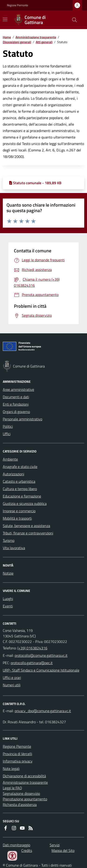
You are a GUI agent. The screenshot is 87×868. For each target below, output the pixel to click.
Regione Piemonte (18, 5)
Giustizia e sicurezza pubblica (25, 503)
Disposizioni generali (17, 42)
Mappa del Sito (63, 850)
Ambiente (10, 459)
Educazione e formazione (22, 496)
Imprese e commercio (19, 511)
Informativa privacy (18, 761)
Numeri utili (12, 685)
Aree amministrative (18, 389)
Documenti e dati (16, 397)
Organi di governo (16, 412)
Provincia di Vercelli (17, 754)
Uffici (7, 434)
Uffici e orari (12, 678)
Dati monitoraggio (16, 845)
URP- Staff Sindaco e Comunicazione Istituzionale (41, 670)
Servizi (55, 845)
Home (7, 37)
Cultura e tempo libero (20, 489)
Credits (27, 850)
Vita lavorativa (14, 548)
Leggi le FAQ (12, 788)
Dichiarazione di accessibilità (24, 776)
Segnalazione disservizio (21, 793)
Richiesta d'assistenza (20, 805)
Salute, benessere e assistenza (26, 526)
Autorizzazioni (13, 474)
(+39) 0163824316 (32, 648)
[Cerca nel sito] (73, 20)
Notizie (8, 573)
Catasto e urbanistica (19, 481)
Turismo (9, 540)
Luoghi (8, 599)
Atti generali (44, 42)
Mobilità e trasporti (17, 518)
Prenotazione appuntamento (25, 799)
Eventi (8, 606)
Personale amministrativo (23, 419)
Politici (8, 426)
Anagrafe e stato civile (20, 467)
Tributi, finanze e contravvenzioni (28, 533)
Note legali (11, 769)
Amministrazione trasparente (36, 37)
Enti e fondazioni (16, 404)
